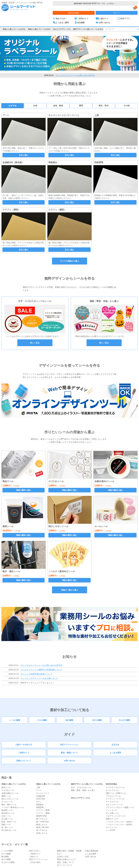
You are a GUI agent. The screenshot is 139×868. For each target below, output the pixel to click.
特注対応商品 (111, 784)
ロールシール (7, 802)
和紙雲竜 (40, 807)
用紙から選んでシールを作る (39, 29)
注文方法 (115, 745)
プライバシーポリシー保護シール (120, 807)
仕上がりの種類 (8, 862)
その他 (127, 106)
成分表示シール (8, 813)
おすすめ (13, 106)
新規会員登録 (74, 13)
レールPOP (111, 830)
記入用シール (7, 819)
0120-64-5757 (90, 3)
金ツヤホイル (42, 830)
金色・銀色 (58, 106)
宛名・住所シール (9, 822)
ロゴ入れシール (8, 790)
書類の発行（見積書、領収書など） (69, 852)
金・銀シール (7, 827)
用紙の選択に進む (24, 490)
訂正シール (6, 816)
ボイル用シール (112, 813)
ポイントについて (65, 865)
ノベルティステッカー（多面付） (120, 824)
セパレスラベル (112, 790)
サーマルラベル (112, 802)
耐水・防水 (104, 106)
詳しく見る (35, 343)
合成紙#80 (41, 796)
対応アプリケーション (69, 745)
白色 (35, 106)
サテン (39, 802)
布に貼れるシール (9, 830)
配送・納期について (69, 753)
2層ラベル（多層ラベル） (117, 793)
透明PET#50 (42, 816)
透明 (81, 106)
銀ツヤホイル (42, 819)
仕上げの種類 (124, 720)
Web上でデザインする (62, 29)
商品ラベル (6, 787)
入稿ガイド (34, 857)
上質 (38, 787)
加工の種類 (97, 720)
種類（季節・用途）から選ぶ (83, 790)
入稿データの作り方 (24, 745)
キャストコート (43, 793)
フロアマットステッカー (116, 816)
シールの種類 (15, 720)
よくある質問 (115, 753)
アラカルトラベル (113, 796)
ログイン (117, 13)
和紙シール (6, 824)
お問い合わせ (69, 761)
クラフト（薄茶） (44, 810)
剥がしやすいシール (10, 799)
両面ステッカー (112, 819)
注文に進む (24, 155)
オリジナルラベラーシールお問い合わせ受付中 (75, 75)
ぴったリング (111, 827)
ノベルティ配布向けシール (13, 807)
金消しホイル (42, 833)
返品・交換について (65, 862)
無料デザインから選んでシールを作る (88, 29)
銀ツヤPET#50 (42, 822)
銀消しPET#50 (42, 827)
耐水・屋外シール (9, 805)
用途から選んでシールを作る (14, 29)
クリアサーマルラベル (115, 787)
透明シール (6, 796)
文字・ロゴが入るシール (81, 787)
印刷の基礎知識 (91, 851)
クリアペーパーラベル (115, 799)
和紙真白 (40, 805)
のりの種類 (42, 720)
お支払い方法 (63, 857)
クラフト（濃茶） (44, 813)
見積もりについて (24, 761)
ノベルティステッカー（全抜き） (120, 822)
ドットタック (111, 810)
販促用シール (7, 810)
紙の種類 (69, 720)
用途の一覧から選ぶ (70, 590)
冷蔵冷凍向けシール (10, 793)
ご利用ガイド (24, 753)
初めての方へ (35, 851)
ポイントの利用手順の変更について (37, 674)
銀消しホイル (42, 824)
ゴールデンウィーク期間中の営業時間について (42, 670)
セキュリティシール (114, 805)
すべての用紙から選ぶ (70, 261)
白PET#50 (41, 799)
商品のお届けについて (66, 859)
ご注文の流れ (35, 862)
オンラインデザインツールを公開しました (40, 678)
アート (39, 790)
